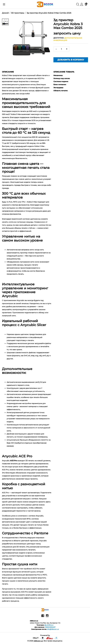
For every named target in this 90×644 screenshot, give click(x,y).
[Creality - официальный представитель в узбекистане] (36, 638)
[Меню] (82, 4)
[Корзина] (86, 4)
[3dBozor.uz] (45, 4)
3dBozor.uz (38, 641)
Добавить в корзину (71, 60)
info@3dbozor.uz (53, 629)
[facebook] (43, 617)
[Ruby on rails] (50, 638)
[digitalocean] (56, 638)
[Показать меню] (4, 4)
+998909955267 (50, 627)
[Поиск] (78, 4)
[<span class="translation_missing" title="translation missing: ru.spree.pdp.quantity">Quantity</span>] (61, 49)
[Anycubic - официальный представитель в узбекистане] (43, 638)
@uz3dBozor (49, 625)
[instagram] (47, 617)
